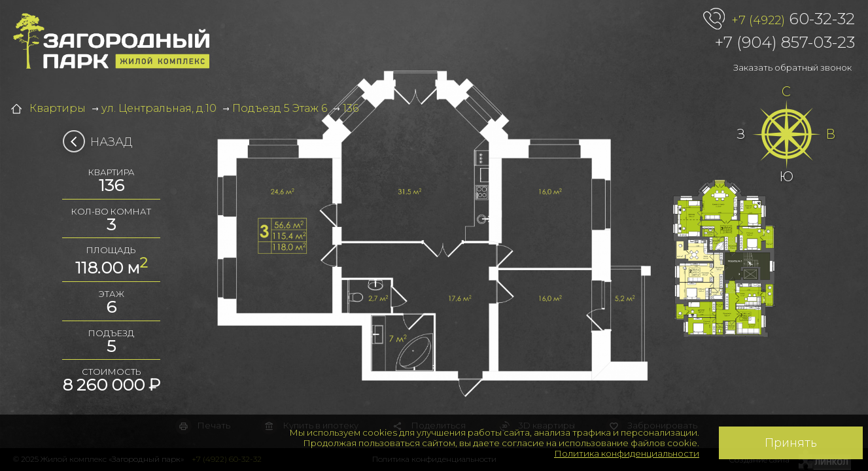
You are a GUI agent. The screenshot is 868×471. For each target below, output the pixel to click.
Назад (102, 142)
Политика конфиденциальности (627, 453)
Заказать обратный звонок (792, 67)
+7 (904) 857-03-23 (785, 42)
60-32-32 (793, 20)
